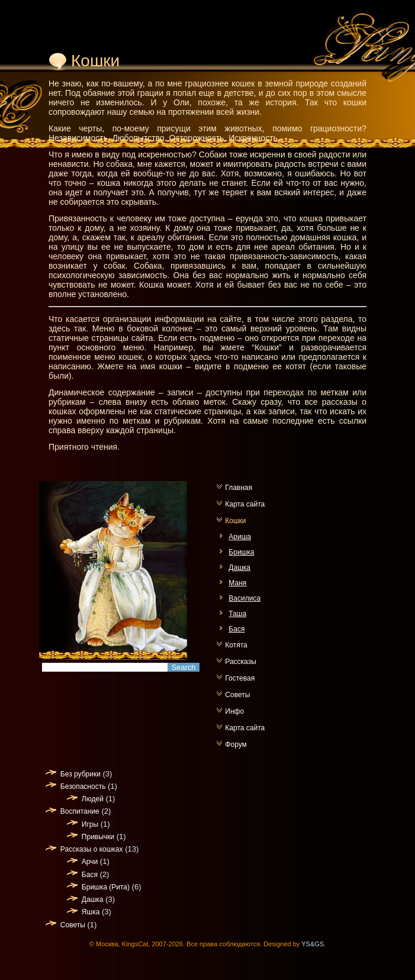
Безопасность (83, 786)
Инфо (234, 711)
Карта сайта (245, 504)
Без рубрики (81, 774)
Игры (90, 824)
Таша (237, 614)
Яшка (91, 912)
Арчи (90, 862)
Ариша (240, 537)
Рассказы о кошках (92, 849)
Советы (237, 695)
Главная (239, 488)
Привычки (98, 837)
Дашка (239, 568)
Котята (236, 645)
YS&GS (313, 944)
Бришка (241, 552)
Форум (236, 744)
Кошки (235, 521)
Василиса (245, 598)
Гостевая (240, 678)
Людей (93, 799)
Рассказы (240, 662)
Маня (237, 583)
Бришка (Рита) (106, 887)
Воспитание (80, 811)
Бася (237, 629)
